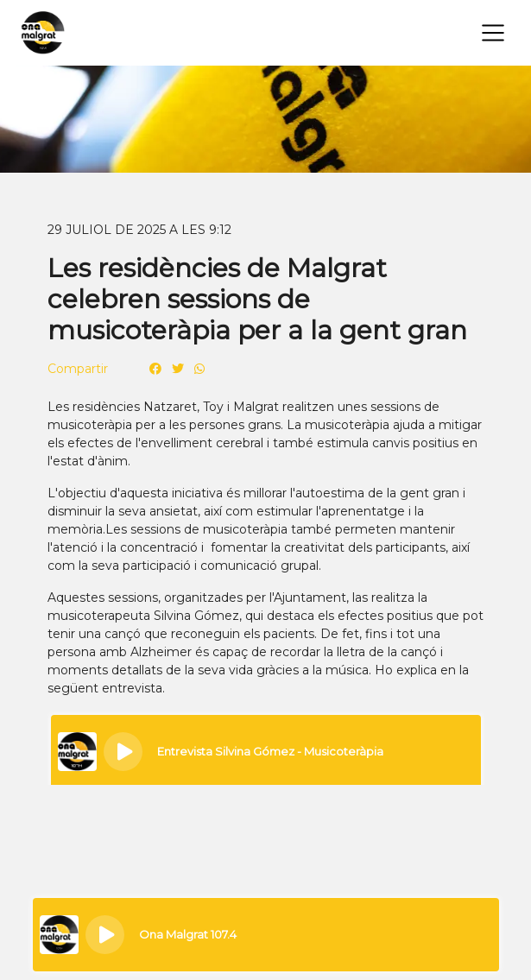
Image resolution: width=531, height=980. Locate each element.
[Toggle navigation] (493, 33)
